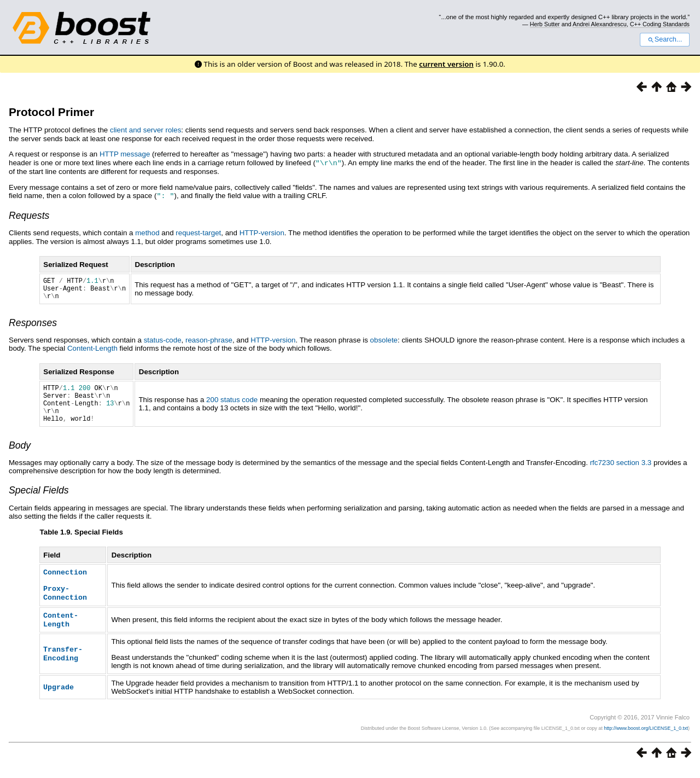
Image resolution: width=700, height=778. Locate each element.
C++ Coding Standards (660, 24)
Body (20, 457)
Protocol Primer (51, 112)
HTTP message (125, 154)
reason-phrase (209, 344)
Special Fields (39, 502)
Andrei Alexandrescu (600, 24)
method (147, 232)
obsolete (384, 344)
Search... (665, 39)
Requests (29, 214)
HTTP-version (262, 232)
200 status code (232, 407)
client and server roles (145, 130)
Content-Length (92, 352)
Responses (33, 327)
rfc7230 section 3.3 (621, 475)
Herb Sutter (545, 24)
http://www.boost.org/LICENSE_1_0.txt (646, 738)
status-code (163, 344)
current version (446, 64)
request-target (198, 232)
